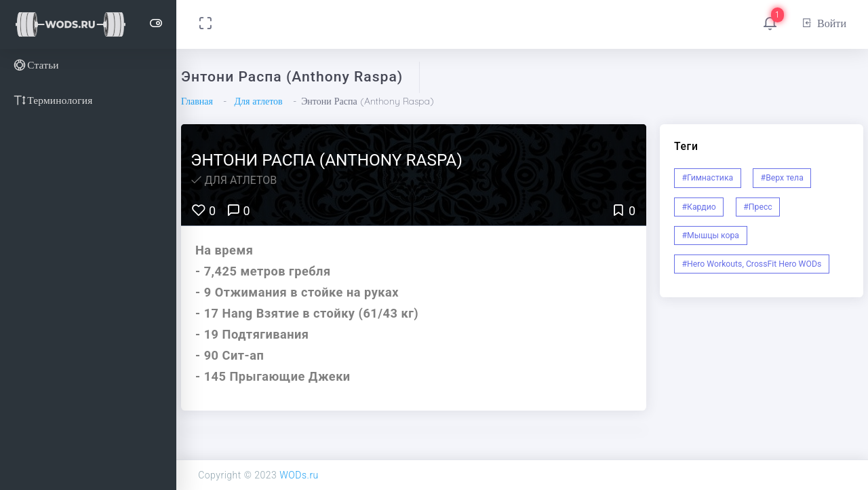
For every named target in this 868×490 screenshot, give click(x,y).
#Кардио (699, 207)
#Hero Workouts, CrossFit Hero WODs (752, 264)
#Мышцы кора (711, 235)
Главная (197, 101)
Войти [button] (824, 23)
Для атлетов (258, 101)
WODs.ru (299, 475)
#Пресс (757, 207)
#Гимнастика (708, 178)
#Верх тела (782, 178)
